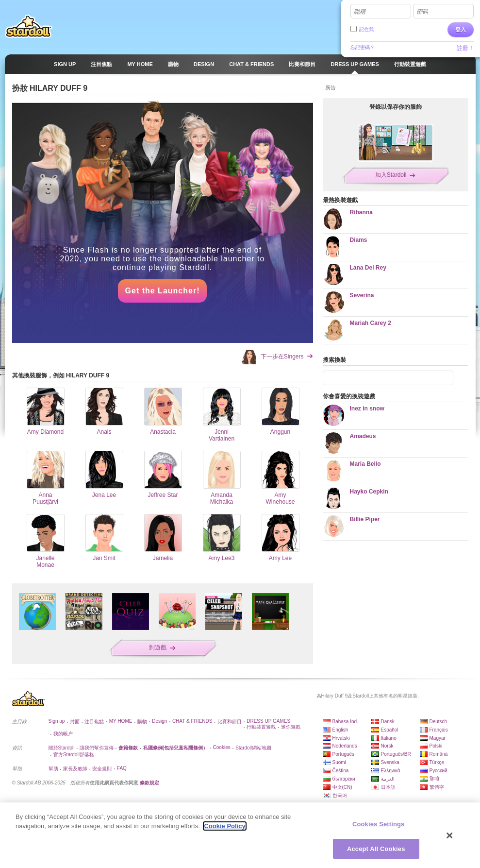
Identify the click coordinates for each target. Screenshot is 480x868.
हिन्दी (434, 779)
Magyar (438, 738)
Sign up (57, 721)
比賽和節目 (230, 722)
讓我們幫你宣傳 (97, 748)
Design (159, 721)
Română (439, 754)
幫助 (53, 769)
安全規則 (102, 769)
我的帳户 (63, 734)
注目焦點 (94, 722)
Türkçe (437, 762)
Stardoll (29, 26)
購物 (142, 722)
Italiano (389, 738)
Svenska (390, 762)
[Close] (450, 839)
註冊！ (465, 48)
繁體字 (437, 787)
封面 (75, 722)
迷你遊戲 (291, 727)
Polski (436, 746)
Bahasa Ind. (345, 722)
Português (344, 754)
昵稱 (360, 12)
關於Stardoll (62, 748)
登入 (461, 30)
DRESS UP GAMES (268, 721)
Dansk (388, 722)
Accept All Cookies (376, 853)
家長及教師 (75, 769)
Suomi (339, 762)
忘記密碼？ (363, 47)
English (340, 730)
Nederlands (345, 746)
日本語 (388, 787)
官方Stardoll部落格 (74, 755)
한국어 (340, 795)
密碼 (422, 12)
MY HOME (121, 721)
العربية (388, 779)
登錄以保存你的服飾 (396, 107)
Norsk (387, 746)
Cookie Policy (224, 830)
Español (390, 730)
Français (439, 730)
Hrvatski (341, 738)
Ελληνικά (391, 771)
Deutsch (439, 722)
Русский (439, 771)
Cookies (222, 747)
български (344, 779)
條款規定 (149, 783)
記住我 (366, 29)
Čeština (341, 771)
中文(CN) (342, 787)
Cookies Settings (379, 828)
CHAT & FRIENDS (192, 721)
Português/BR (396, 754)
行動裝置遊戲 (261, 727)
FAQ (122, 768)
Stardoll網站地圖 (253, 748)
